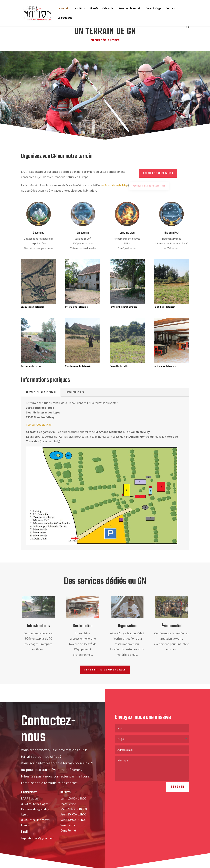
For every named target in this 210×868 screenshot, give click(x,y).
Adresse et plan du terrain (41, 392)
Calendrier (108, 8)
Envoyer (178, 797)
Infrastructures (75, 392)
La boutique (65, 18)
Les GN (78, 8)
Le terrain (64, 8)
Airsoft (94, 8)
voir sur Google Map (115, 185)
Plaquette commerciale (105, 670)
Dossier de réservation (158, 173)
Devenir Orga (153, 8)
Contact (171, 8)
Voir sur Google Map (39, 425)
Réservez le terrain (130, 8)
